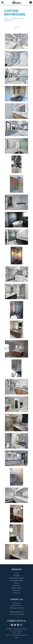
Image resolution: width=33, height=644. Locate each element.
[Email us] (31, 2)
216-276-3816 (19, 614)
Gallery (17, 583)
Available (17, 576)
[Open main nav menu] (2, 2)
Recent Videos (16, 588)
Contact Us (17, 593)
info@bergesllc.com (17, 612)
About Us (16, 585)
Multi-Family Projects (17, 578)
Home (6, 18)
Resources (17, 590)
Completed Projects (16, 581)
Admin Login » (17, 633)
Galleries (14, 18)
